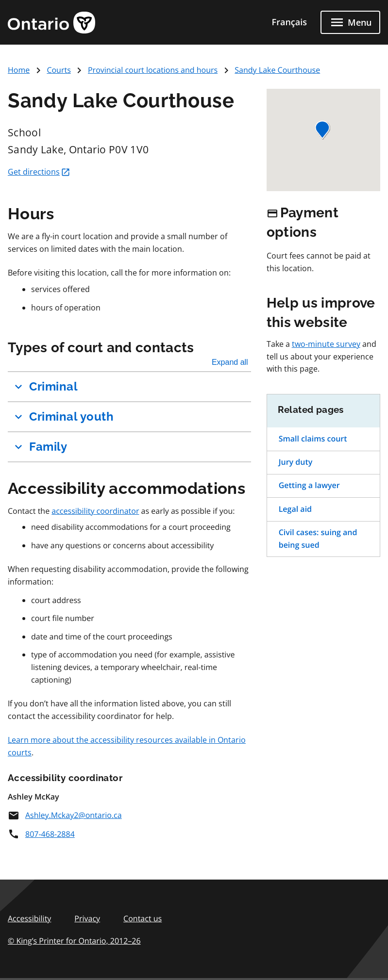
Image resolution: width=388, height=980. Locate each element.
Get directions (39, 172)
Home (19, 70)
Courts (59, 70)
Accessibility (29, 918)
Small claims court (313, 439)
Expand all (230, 362)
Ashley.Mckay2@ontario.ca (65, 815)
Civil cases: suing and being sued (318, 539)
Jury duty (296, 462)
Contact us (143, 918)
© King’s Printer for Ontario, (74, 941)
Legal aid (295, 509)
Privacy (87, 918)
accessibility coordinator (95, 511)
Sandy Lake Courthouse (277, 70)
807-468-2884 (41, 834)
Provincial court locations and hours (153, 70)
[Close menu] (350, 22)
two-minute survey (326, 344)
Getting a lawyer (309, 485)
